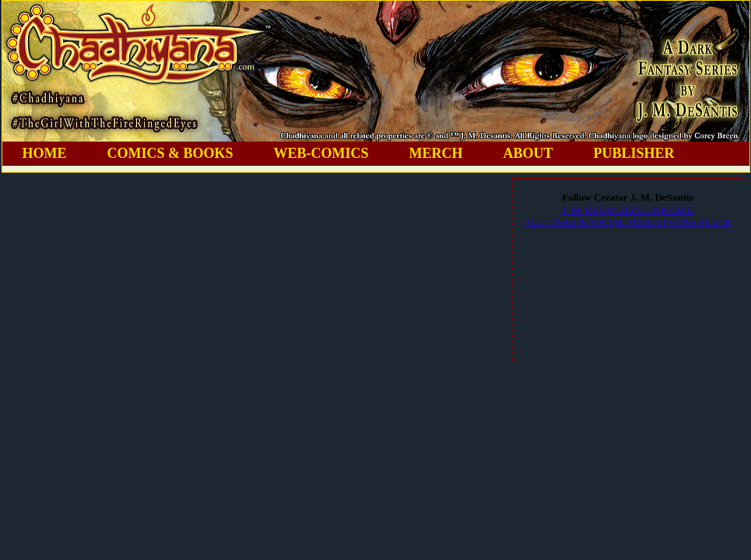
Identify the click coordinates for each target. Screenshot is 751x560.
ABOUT (528, 153)
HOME (45, 153)
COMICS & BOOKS (170, 153)
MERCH (436, 153)
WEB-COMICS (321, 153)
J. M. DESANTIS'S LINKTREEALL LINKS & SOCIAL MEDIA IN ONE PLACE (628, 216)
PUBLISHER (634, 153)
